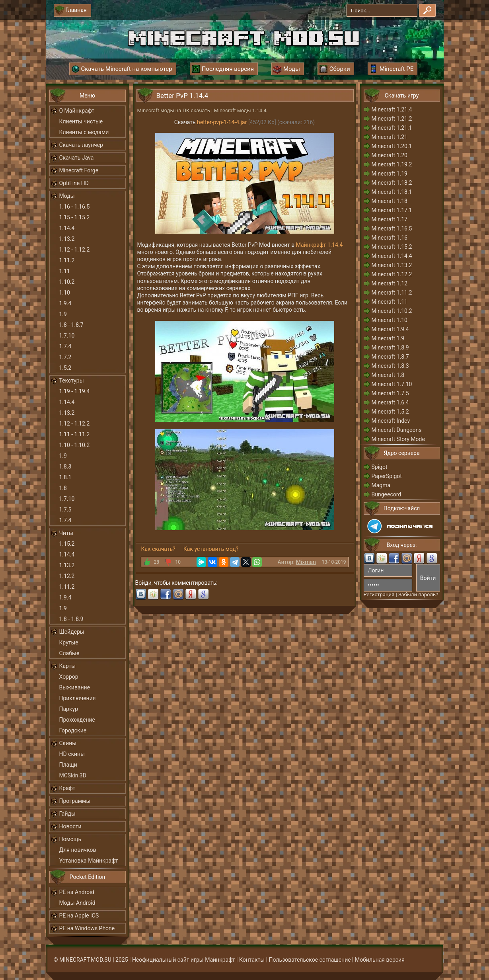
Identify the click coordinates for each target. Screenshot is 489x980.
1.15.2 (67, 544)
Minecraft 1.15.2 (392, 247)
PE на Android (77, 892)
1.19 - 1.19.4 (75, 391)
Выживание (75, 687)
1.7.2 (65, 357)
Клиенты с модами (84, 132)
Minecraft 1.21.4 (392, 109)
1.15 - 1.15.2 (75, 217)
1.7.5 (65, 510)
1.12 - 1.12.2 (75, 250)
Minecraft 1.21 (390, 137)
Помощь (70, 839)
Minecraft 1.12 (390, 283)
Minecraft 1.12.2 (392, 274)
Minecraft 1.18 (390, 201)
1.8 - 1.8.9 (71, 619)
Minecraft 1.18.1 (392, 192)
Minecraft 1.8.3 (390, 366)
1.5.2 (65, 368)
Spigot (380, 467)
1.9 (63, 314)
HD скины (72, 754)
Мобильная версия (380, 960)
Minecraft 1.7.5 (390, 393)
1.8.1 (65, 477)
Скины (68, 743)
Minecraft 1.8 (388, 375)
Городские (73, 730)
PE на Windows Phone (87, 928)
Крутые (69, 642)
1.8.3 (65, 467)
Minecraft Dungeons (397, 430)
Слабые (69, 653)
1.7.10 (67, 336)
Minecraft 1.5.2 (390, 412)
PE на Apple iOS (79, 916)
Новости (70, 826)
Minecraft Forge (79, 170)
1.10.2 (67, 282)
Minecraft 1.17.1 (392, 210)
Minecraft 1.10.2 (392, 311)
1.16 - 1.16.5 (75, 207)
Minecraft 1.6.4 (390, 402)
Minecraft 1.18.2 (392, 183)
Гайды (67, 814)
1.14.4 (67, 228)
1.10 (65, 293)
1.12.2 (67, 576)
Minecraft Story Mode (398, 439)
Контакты (252, 960)
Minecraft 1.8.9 (390, 347)
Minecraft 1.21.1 (392, 128)
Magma (381, 485)
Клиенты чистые (81, 121)
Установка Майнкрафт (89, 861)
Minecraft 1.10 (390, 320)
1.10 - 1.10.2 (75, 445)
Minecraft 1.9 (388, 338)
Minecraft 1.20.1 (392, 146)
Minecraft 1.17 (390, 219)
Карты (68, 666)
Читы (66, 533)
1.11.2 (67, 260)
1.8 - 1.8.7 (71, 325)
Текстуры (72, 381)
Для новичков (78, 850)
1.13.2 (67, 239)
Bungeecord (387, 494)
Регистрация (379, 594)
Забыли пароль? (418, 594)
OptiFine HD (74, 183)
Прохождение (77, 720)
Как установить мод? (211, 549)
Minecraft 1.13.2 (392, 265)
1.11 (65, 271)
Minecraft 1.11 (390, 302)
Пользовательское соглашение (310, 960)
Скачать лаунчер (81, 145)
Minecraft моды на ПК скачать (174, 110)
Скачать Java (77, 158)
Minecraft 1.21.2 (392, 119)
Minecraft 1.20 (390, 155)
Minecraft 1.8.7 (390, 357)
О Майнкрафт (77, 111)
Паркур (69, 709)
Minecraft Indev (391, 421)
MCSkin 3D (73, 775)
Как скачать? (158, 549)
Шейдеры (72, 632)
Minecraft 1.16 (390, 238)
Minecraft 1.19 (390, 174)
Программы (75, 801)
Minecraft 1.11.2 (392, 293)
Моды (67, 196)
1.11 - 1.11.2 (75, 434)
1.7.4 (65, 346)
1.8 (63, 488)
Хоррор (69, 677)
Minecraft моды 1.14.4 (240, 110)
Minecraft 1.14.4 (392, 256)
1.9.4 (65, 303)
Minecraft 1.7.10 (392, 384)
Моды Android (77, 903)
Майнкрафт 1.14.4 (320, 245)
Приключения (78, 698)
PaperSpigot (387, 476)
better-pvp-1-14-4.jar (222, 122)
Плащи (68, 765)
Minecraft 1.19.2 (392, 164)
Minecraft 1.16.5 (392, 228)
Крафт (67, 788)
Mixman (306, 562)
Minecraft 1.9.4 (390, 329)
